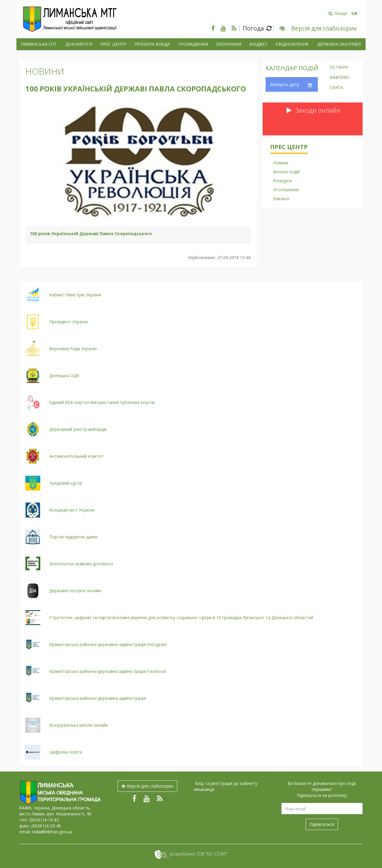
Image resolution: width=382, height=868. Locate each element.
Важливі (339, 78)
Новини (45, 71)
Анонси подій (286, 172)
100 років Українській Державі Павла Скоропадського (91, 234)
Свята (336, 88)
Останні (339, 68)
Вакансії (281, 199)
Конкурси (282, 181)
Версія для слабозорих (147, 786)
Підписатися (322, 824)
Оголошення (286, 190)
